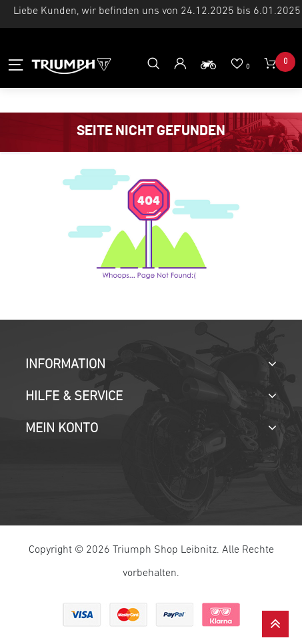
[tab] (151, 365)
